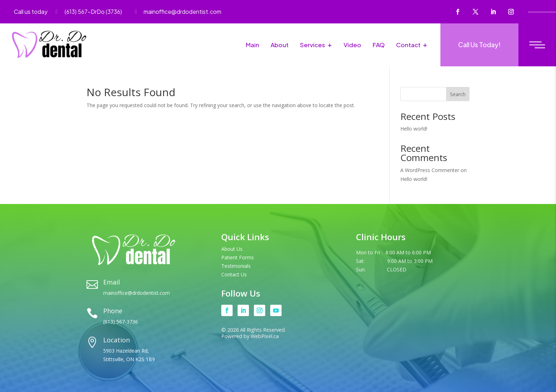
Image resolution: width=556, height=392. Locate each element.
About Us (232, 249)
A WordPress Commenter (430, 170)
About (280, 45)
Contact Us (234, 274)
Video (352, 45)
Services (313, 45)
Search (458, 94)
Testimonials (236, 266)
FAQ (379, 45)
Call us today (31, 12)
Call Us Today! (479, 45)
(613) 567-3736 (121, 322)
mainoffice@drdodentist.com (182, 12)
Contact (408, 45)
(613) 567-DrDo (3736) (93, 12)
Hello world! (414, 129)
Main (252, 45)
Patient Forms (238, 257)
